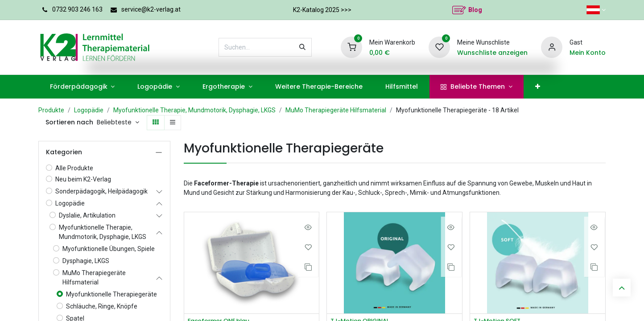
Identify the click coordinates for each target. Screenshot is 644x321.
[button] (118, 123)
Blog (475, 10)
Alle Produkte (74, 168)
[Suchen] (302, 47)
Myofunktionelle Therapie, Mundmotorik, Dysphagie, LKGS (194, 110)
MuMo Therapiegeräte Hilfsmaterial (336, 110)
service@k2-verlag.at (151, 9)
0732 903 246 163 (77, 9)
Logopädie (89, 110)
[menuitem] (82, 87)
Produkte (51, 110)
